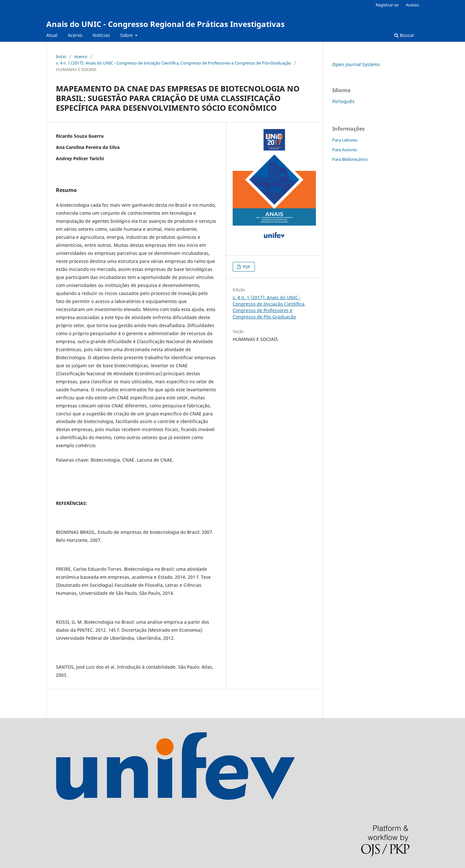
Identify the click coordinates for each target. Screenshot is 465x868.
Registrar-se (387, 5)
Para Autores (345, 150)
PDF (246, 267)
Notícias (101, 35)
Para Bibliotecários (350, 159)
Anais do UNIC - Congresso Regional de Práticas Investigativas (165, 24)
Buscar (404, 35)
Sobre (127, 35)
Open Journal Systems (356, 64)
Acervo (75, 35)
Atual (52, 35)
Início (61, 56)
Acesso (412, 5)
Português (343, 101)
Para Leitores (345, 140)
